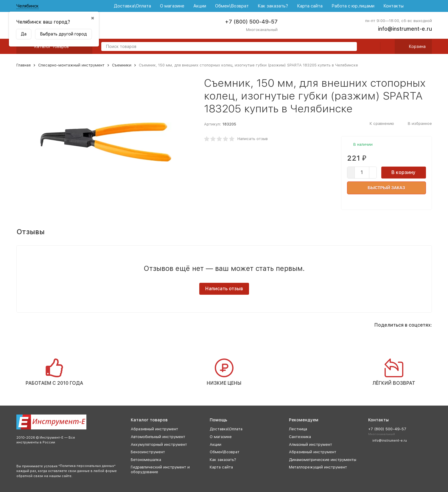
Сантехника (300, 437)
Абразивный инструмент (154, 429)
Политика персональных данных (87, 466)
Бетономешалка (146, 460)
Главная (24, 65)
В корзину (403, 172)
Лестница (298, 429)
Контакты (393, 6)
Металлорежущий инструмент (318, 467)
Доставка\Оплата (132, 6)
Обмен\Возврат (232, 6)
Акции (200, 6)
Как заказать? (273, 6)
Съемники (122, 65)
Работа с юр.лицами (353, 6)
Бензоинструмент (148, 452)
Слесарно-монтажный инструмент (71, 65)
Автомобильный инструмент (158, 437)
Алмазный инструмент (311, 444)
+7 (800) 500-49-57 (251, 22)
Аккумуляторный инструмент (159, 444)
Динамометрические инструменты (323, 460)
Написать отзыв (253, 139)
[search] (350, 47)
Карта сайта (310, 6)
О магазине (172, 6)
